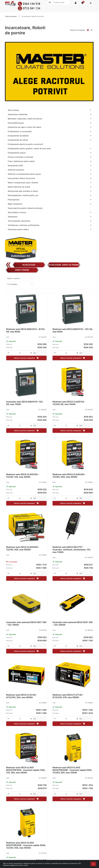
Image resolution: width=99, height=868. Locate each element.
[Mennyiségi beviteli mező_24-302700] (66, 353)
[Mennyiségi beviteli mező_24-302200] (20, 353)
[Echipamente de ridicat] (49, 140)
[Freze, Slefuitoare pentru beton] (49, 161)
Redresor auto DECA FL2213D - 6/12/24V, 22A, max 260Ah (22, 696)
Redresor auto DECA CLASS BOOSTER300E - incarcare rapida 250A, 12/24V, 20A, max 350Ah (72, 770)
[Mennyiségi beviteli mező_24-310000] (20, 498)
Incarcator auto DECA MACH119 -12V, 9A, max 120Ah (25, 403)
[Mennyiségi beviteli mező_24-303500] (66, 426)
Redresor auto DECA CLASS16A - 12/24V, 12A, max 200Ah (23, 476)
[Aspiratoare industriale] (49, 114)
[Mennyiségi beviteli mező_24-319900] (66, 719)
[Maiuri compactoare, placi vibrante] (49, 183)
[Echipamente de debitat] (49, 136)
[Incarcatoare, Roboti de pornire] (49, 178)
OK (93, 864)
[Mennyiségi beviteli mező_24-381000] (66, 646)
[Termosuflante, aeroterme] (49, 221)
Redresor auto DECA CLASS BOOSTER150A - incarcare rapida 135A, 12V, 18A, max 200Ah (26, 770)
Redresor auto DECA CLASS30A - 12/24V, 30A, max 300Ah (69, 476)
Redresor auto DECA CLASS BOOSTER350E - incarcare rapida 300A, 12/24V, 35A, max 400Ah (26, 845)
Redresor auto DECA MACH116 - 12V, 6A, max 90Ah (73, 330)
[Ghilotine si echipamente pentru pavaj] (49, 174)
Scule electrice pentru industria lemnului (25, 208)
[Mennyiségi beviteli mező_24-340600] (20, 794)
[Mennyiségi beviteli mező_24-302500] (66, 573)
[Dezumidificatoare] (49, 123)
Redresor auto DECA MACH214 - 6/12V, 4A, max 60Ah (26, 330)
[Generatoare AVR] (49, 166)
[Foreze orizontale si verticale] (49, 157)
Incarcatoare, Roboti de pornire (33, 16)
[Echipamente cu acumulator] (49, 131)
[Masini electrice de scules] (49, 187)
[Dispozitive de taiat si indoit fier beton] (49, 127)
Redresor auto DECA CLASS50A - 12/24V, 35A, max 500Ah (23, 548)
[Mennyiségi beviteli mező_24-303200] (20, 426)
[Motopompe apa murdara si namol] (49, 191)
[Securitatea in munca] (49, 212)
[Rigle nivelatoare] (49, 204)
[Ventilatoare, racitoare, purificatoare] (49, 225)
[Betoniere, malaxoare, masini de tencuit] (49, 119)
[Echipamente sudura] (49, 153)
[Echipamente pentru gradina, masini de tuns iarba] (49, 149)
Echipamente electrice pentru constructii (25, 144)
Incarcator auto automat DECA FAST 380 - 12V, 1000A (26, 624)
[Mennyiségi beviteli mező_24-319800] (20, 719)
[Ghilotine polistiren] (49, 170)
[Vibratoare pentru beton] (49, 229)
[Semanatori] (49, 217)
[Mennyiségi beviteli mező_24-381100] (20, 646)
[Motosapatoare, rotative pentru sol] (49, 195)
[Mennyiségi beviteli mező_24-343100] (66, 794)
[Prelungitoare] (49, 200)
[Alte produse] (49, 110)
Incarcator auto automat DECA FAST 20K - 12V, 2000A (73, 624)
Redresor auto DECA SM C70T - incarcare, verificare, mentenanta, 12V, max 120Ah (72, 550)
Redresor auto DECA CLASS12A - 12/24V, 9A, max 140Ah (69, 403)
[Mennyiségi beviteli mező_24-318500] (66, 498)
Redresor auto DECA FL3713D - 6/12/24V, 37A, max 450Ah (68, 696)
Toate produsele (11, 16)
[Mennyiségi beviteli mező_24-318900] (20, 573)
